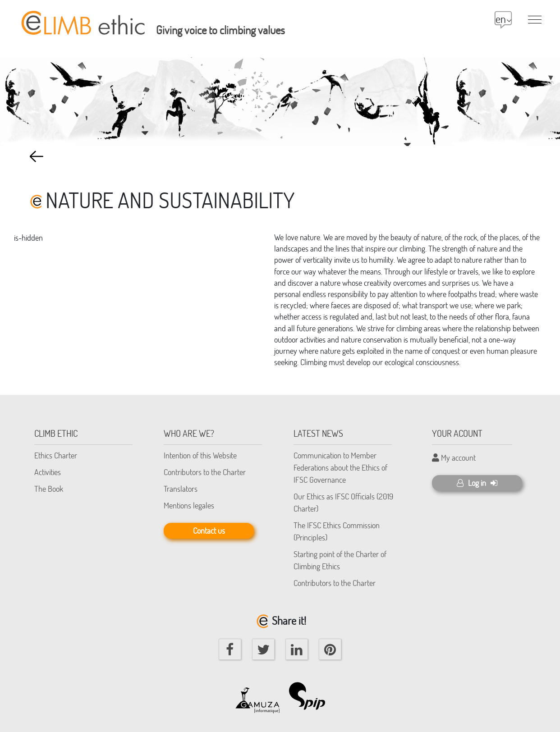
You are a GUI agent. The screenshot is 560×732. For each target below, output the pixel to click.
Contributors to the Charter (205, 472)
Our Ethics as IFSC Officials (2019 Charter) (343, 502)
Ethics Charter (56, 455)
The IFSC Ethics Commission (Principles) (337, 531)
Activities (48, 472)
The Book (49, 489)
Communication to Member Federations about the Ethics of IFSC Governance (340, 467)
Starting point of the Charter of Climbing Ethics (340, 560)
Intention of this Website (200, 455)
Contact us (209, 531)
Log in (477, 483)
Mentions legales (189, 505)
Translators (181, 489)
